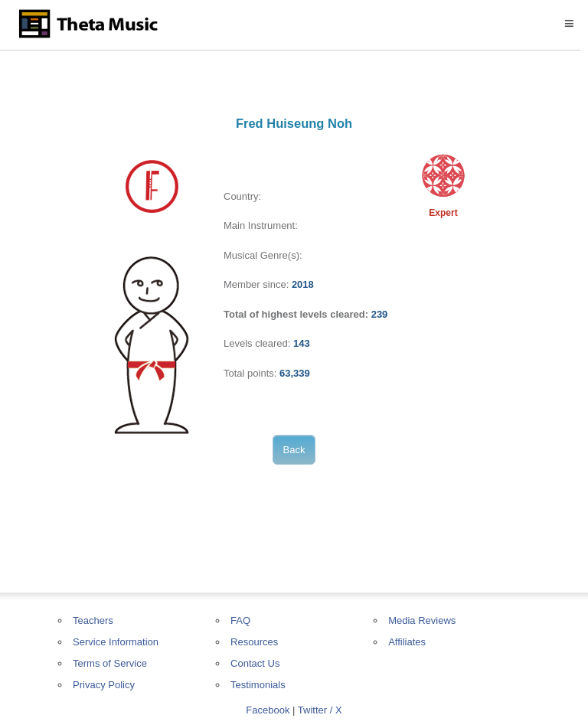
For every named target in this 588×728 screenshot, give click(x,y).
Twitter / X (320, 710)
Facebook (268, 710)
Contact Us (255, 663)
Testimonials (258, 685)
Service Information (116, 642)
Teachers (93, 620)
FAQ (240, 620)
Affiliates (407, 642)
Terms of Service (110, 663)
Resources (254, 642)
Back (294, 450)
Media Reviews (422, 620)
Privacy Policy (104, 685)
